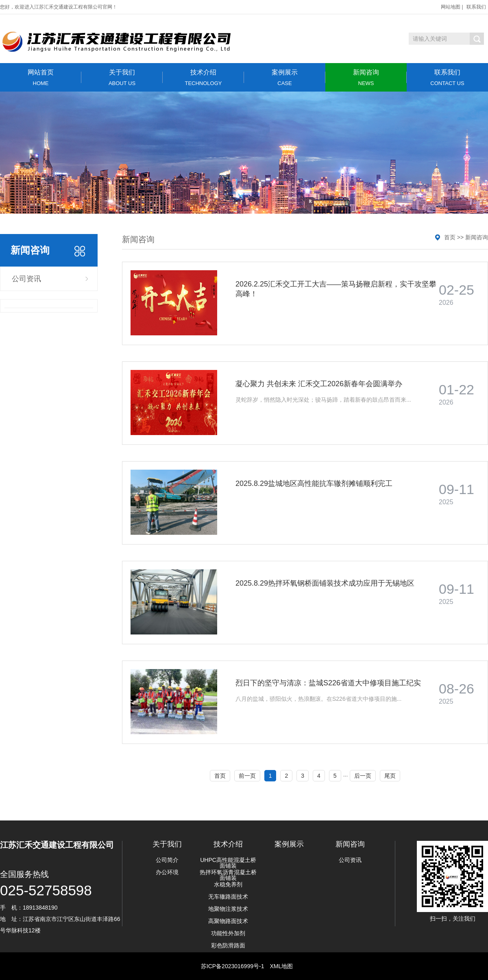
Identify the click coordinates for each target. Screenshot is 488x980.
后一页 (363, 776)
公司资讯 (26, 279)
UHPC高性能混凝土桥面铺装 (228, 863)
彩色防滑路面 (228, 945)
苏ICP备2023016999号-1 (233, 966)
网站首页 (41, 78)
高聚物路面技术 (228, 921)
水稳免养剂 (228, 884)
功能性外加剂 (228, 933)
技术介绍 (203, 78)
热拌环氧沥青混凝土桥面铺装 (228, 875)
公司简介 (167, 860)
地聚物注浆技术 (228, 909)
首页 (450, 237)
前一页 (247, 776)
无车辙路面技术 (228, 897)
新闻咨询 (366, 78)
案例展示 (285, 78)
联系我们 (476, 7)
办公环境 (167, 872)
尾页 (390, 776)
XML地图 (281, 966)
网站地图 (451, 7)
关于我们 (122, 78)
